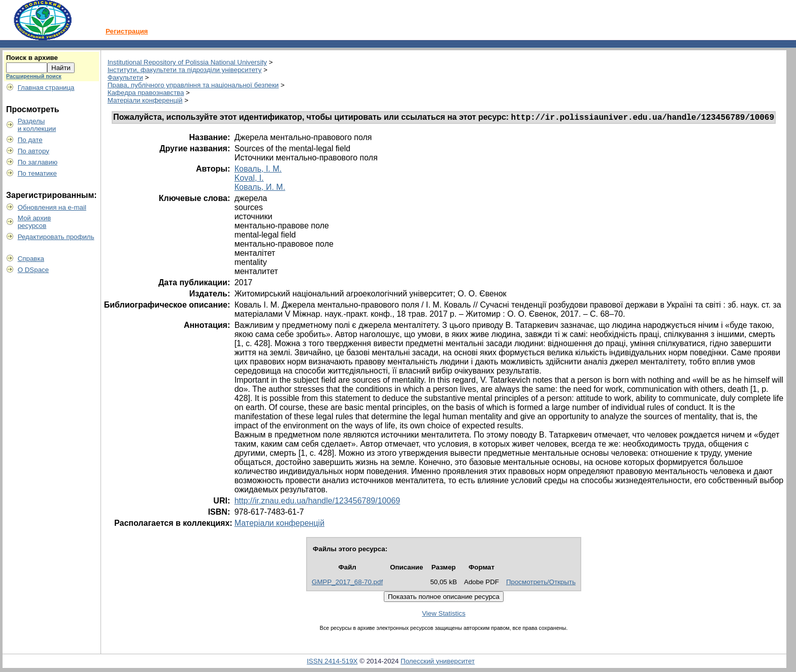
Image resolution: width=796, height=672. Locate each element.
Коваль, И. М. (260, 189)
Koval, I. (249, 179)
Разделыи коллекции (37, 125)
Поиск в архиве (32, 58)
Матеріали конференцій (145, 100)
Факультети (125, 77)
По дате (30, 140)
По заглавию (38, 162)
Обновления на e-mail (52, 207)
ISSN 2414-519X (332, 663)
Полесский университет (438, 663)
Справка (31, 259)
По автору (34, 151)
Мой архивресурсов (35, 222)
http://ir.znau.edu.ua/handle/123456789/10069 (318, 502)
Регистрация (127, 31)
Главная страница (46, 88)
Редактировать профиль (56, 237)
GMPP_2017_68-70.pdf (347, 583)
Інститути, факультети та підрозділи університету (185, 70)
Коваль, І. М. (258, 170)
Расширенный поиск (34, 76)
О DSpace (34, 270)
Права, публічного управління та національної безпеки (193, 85)
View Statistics (444, 615)
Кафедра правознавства (146, 93)
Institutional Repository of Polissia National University (187, 62)
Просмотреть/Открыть (541, 583)
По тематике (37, 173)
